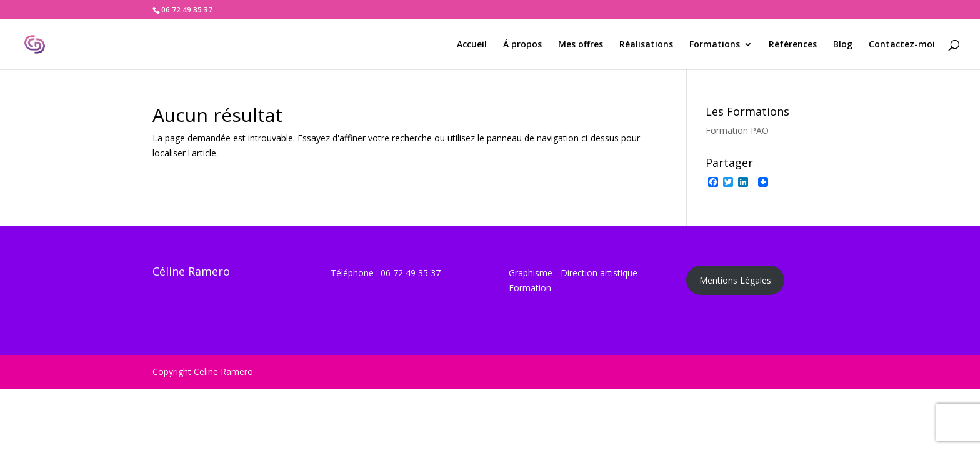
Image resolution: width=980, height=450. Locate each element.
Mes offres (581, 45)
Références (793, 45)
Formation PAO (737, 130)
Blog (843, 45)
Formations (715, 45)
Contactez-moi (902, 45)
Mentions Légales (735, 280)
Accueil (472, 45)
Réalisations (646, 45)
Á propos (522, 45)
